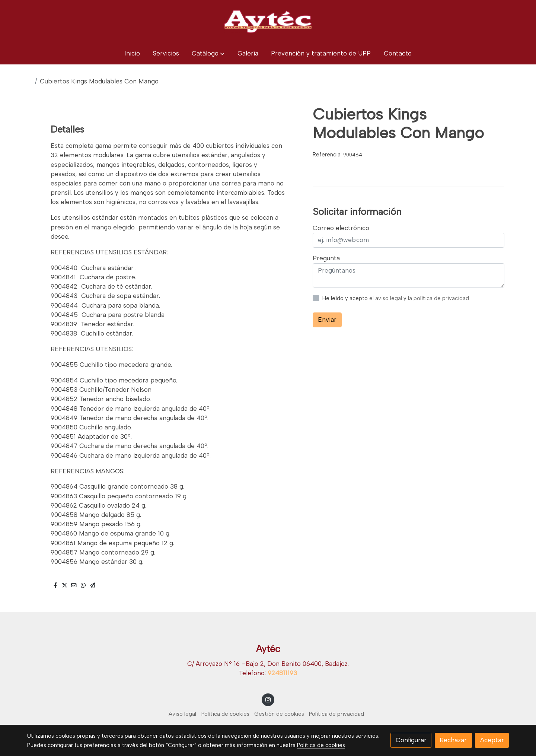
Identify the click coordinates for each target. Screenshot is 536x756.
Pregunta (326, 258)
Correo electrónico (341, 228)
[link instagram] (268, 699)
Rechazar (453, 740)
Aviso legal (182, 714)
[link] (268, 21)
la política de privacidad (438, 298)
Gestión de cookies (279, 714)
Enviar (327, 320)
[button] (208, 53)
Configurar (411, 740)
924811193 (282, 673)
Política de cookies (225, 714)
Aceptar (492, 740)
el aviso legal (386, 298)
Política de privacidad (336, 714)
